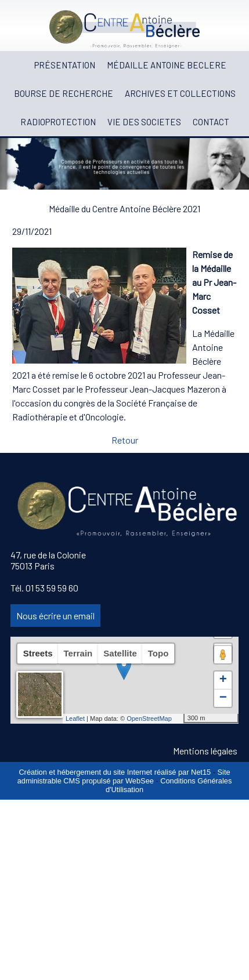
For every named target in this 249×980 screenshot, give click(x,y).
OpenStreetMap (149, 718)
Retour (125, 440)
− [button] (223, 698)
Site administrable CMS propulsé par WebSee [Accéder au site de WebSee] (124, 776)
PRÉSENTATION (65, 65)
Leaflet (75, 718)
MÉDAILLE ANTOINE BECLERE (167, 65)
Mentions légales (205, 751)
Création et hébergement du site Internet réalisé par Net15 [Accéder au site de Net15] (115, 772)
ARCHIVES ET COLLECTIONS (180, 93)
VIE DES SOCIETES (144, 122)
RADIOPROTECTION (58, 122)
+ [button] (223, 680)
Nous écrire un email (55, 616)
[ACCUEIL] (23, 65)
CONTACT (211, 122)
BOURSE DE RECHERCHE (64, 93)
